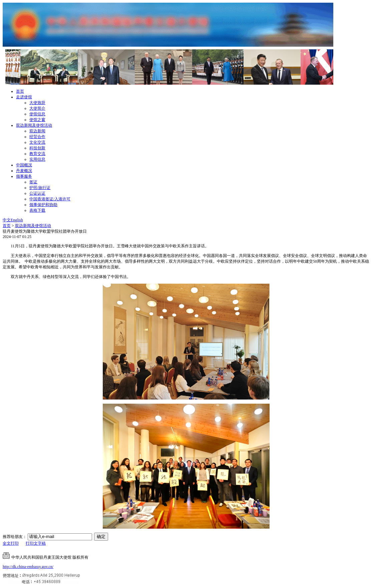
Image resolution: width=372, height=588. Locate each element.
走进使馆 (24, 97)
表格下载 (37, 210)
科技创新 (37, 148)
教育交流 (37, 154)
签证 (33, 182)
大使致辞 (37, 103)
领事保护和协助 (43, 205)
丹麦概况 (24, 171)
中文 (7, 220)
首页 (20, 91)
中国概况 (24, 165)
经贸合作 (37, 137)
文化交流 (37, 142)
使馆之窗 (37, 120)
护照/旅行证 (40, 188)
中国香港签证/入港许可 (50, 199)
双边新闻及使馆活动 (34, 125)
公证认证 (37, 193)
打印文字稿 (36, 543)
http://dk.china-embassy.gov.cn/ (28, 567)
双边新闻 (37, 131)
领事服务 (24, 176)
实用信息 (37, 159)
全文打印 (11, 543)
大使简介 (37, 108)
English (17, 220)
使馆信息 (37, 114)
